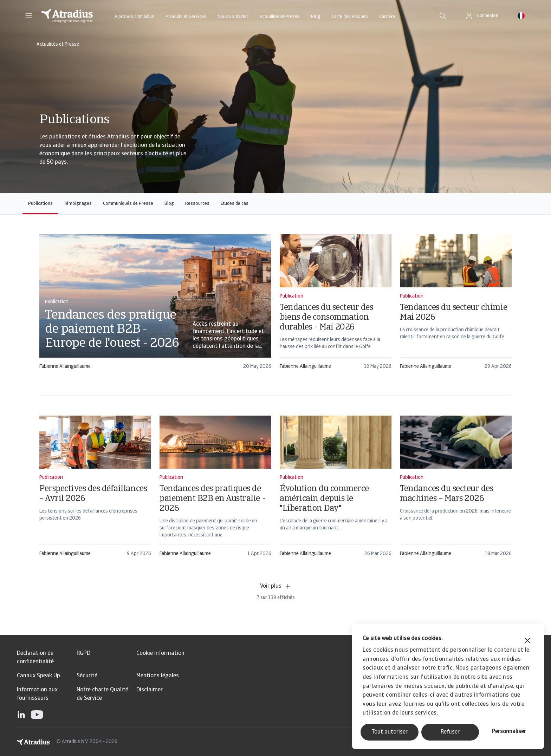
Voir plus (276, 586)
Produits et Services (186, 17)
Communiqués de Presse (128, 204)
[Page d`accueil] (67, 16)
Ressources (197, 204)
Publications (40, 204)
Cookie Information (160, 653)
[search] (443, 16)
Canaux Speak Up (38, 676)
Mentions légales (158, 676)
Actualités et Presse (280, 17)
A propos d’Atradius (134, 17)
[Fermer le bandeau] (527, 641)
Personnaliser (509, 732)
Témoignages (78, 204)
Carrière (387, 17)
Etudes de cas (235, 204)
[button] (29, 16)
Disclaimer (150, 690)
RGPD (83, 653)
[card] (155, 305)
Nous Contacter (233, 17)
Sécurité (87, 676)
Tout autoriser (390, 732)
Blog (316, 17)
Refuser (450, 732)
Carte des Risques (350, 17)
